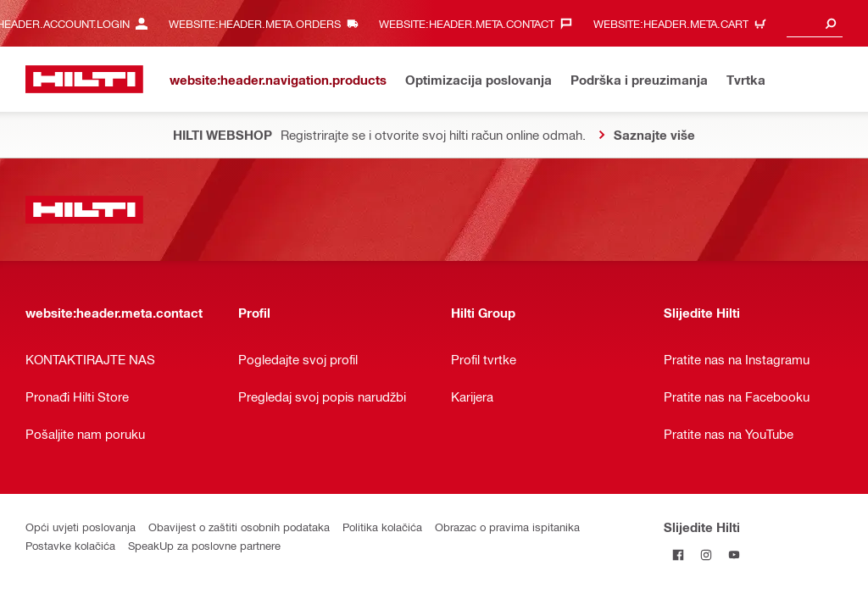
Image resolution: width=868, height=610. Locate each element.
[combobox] (815, 23)
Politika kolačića (382, 527)
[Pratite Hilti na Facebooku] (678, 555)
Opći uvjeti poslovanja (81, 527)
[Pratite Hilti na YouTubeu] (734, 555)
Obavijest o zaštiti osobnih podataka (239, 527)
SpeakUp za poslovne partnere (204, 545)
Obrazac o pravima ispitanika (507, 527)
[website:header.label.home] (84, 79)
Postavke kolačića (70, 545)
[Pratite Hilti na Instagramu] (706, 555)
